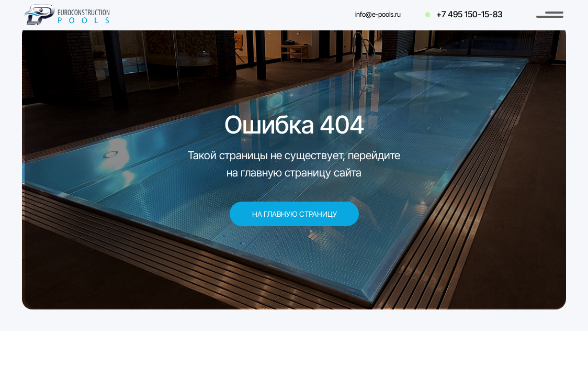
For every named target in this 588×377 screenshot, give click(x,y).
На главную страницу (295, 214)
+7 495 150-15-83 (470, 14)
